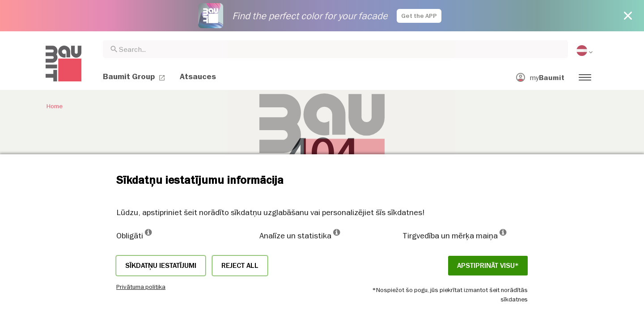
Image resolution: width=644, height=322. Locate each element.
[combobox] (335, 49)
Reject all (240, 266)
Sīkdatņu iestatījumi (161, 266)
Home (54, 106)
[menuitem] (585, 51)
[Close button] (628, 16)
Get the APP (419, 16)
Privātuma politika (141, 287)
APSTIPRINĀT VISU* (488, 266)
